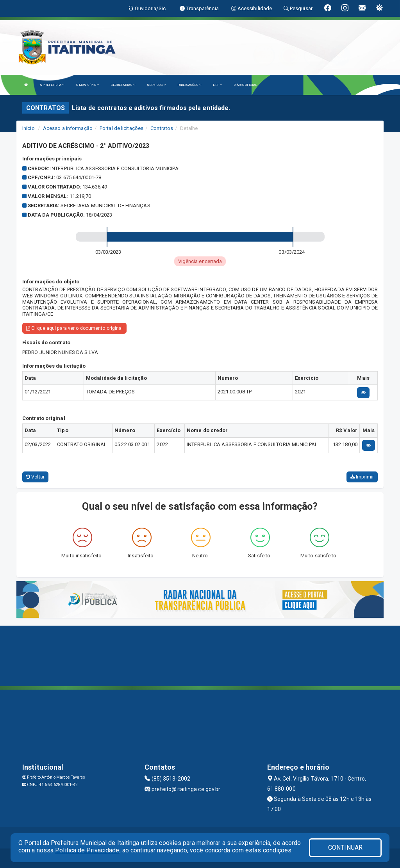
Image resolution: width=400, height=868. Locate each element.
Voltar (35, 477)
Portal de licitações (121, 128)
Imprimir (362, 477)
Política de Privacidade (87, 850)
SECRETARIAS (123, 85)
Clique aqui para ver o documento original (74, 328)
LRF (217, 85)
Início (29, 128)
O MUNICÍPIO (87, 85)
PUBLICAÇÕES (189, 85)
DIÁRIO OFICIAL (245, 85)
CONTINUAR (345, 848)
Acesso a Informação (68, 128)
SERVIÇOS (156, 85)
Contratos (162, 128)
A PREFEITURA (52, 85)
